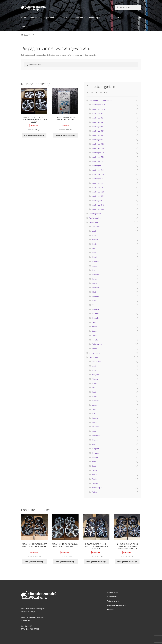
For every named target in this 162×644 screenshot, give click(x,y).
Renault (95, 318)
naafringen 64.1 (98, 122)
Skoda (95, 327)
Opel (94, 305)
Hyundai (95, 261)
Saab (94, 462)
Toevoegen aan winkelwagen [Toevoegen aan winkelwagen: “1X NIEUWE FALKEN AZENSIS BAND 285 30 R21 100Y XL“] (65, 135)
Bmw (94, 235)
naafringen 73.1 (98, 166)
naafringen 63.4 (98, 118)
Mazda (95, 283)
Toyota (95, 340)
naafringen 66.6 (98, 131)
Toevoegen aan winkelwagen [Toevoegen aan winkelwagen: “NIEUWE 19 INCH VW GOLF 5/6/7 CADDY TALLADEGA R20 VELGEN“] (34, 562)
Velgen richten (113, 601)
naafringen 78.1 (98, 187)
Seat (94, 322)
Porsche (96, 314)
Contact (24, 26)
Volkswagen (97, 344)
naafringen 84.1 (98, 205)
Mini (94, 292)
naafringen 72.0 (98, 153)
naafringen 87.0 (98, 209)
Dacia (94, 244)
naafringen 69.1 (98, 140)
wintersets (94, 222)
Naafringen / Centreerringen (100, 100)
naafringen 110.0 (99, 109)
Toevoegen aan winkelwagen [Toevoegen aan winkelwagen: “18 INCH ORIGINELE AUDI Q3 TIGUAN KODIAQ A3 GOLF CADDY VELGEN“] (34, 135)
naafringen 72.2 (98, 157)
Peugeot (96, 309)
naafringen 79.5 (98, 192)
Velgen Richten (50, 18)
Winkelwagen (94, 18)
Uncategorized (95, 214)
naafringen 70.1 (98, 144)
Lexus (94, 279)
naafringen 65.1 (98, 126)
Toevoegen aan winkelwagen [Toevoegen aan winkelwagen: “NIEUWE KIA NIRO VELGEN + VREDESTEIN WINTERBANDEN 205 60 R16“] (96, 562)
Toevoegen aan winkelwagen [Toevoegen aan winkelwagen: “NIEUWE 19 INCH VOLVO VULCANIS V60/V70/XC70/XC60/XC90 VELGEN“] (65, 562)
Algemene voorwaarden (116, 605)
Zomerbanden (95, 353)
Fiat (94, 248)
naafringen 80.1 (98, 196)
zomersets (94, 357)
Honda (95, 257)
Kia (94, 270)
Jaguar (95, 266)
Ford (94, 253)
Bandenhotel (35, 18)
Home (24, 18)
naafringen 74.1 (98, 170)
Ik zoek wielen (80, 18)
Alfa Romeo (97, 227)
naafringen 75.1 (98, 179)
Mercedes (96, 288)
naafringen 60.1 (98, 113)
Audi (94, 231)
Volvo (94, 348)
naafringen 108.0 (99, 105)
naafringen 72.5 (98, 161)
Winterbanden (95, 218)
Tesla (94, 335)
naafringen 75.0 (98, 174)
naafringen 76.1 (98, 183)
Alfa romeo (97, 362)
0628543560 (26, 620)
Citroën (95, 240)
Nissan (95, 301)
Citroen (95, 379)
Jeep (94, 409)
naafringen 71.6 (98, 148)
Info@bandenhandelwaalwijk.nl (33, 617)
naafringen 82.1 (98, 200)
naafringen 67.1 (98, 135)
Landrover (96, 274)
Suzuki (95, 331)
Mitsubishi (96, 296)
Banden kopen (65, 18)
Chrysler (96, 375)
